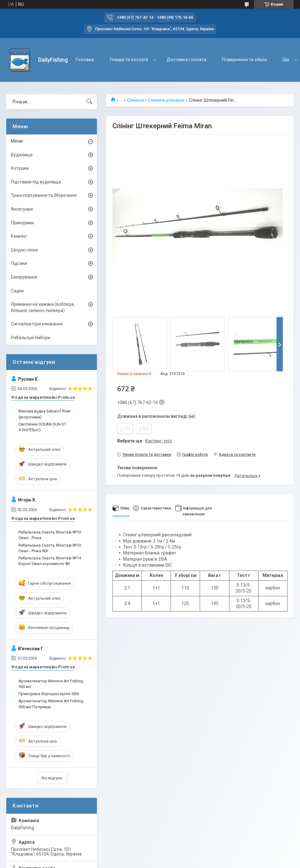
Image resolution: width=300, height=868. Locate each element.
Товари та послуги (129, 60)
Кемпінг (19, 236)
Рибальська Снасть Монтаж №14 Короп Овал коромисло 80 (50, 561)
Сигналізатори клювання (37, 324)
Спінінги (135, 100)
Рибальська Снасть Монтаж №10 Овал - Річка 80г (50, 548)
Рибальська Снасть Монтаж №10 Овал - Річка (50, 535)
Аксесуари (22, 209)
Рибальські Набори (31, 338)
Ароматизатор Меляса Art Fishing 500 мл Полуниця (51, 704)
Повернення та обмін (244, 60)
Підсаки (19, 263)
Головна (85, 60)
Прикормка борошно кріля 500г (49, 694)
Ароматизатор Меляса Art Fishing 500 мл (51, 684)
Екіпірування (24, 277)
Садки (17, 291)
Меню (17, 141)
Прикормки (22, 223)
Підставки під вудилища (36, 182)
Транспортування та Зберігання (44, 195)
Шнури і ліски (24, 250)
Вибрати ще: (145, 441)
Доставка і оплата (186, 60)
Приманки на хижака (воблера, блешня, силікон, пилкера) (43, 307)
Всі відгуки (52, 778)
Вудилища (22, 155)
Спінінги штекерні (166, 100)
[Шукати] (89, 102)
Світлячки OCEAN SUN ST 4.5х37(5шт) (42, 427)
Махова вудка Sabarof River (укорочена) (45, 414)
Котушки (20, 168)
